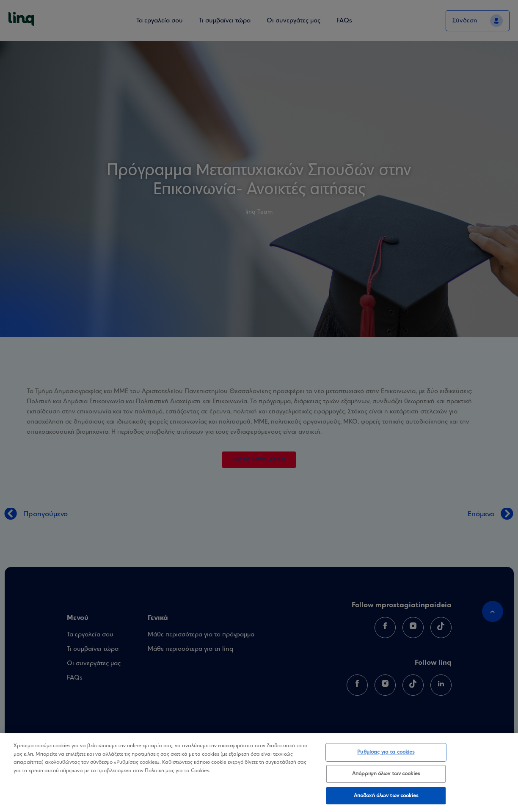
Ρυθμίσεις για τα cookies (386, 757)
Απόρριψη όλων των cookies (386, 779)
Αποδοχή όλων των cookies (386, 801)
